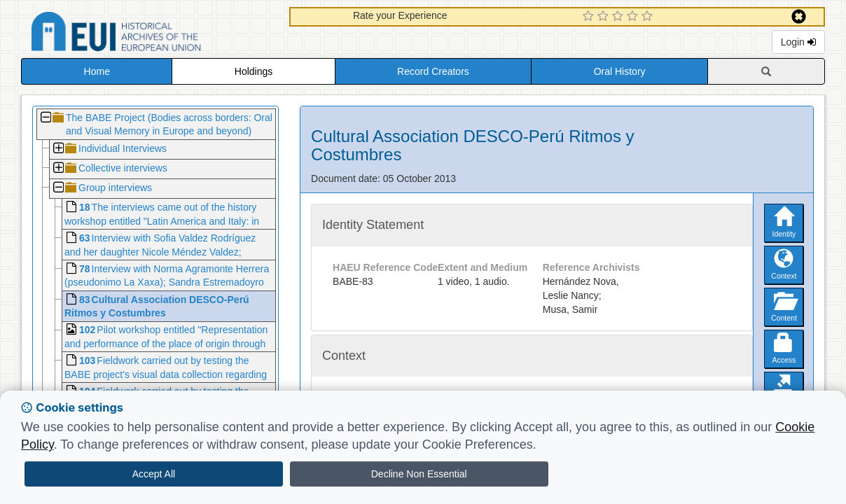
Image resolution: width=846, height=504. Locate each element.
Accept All (154, 474)
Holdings (254, 71)
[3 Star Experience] (619, 17)
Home (97, 71)
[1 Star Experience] (590, 17)
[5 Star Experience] (649, 17)
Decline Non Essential (419, 474)
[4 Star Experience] (634, 17)
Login (798, 42)
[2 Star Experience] (605, 17)
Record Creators (433, 71)
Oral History (620, 71)
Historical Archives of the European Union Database (155, 34)
